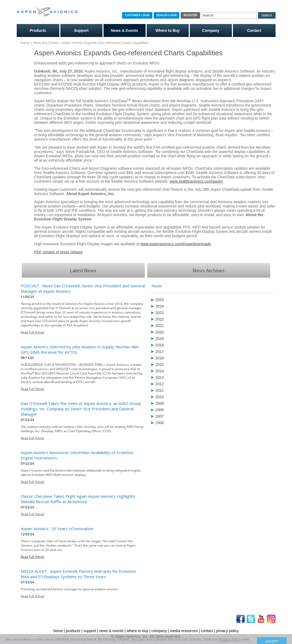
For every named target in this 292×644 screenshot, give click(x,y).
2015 (160, 364)
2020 (160, 332)
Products (38, 30)
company (159, 631)
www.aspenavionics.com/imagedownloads (176, 244)
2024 (160, 306)
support (90, 631)
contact (207, 631)
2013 (160, 377)
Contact (254, 30)
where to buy (138, 631)
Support (81, 30)
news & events (111, 631)
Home (25, 43)
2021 (160, 326)
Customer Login (137, 15)
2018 (160, 345)
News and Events (45, 43)
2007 (160, 416)
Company (211, 30)
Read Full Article (32, 332)
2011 (160, 390)
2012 (160, 384)
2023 (160, 313)
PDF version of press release (59, 252)
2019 (160, 339)
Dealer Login (167, 15)
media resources (184, 631)
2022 (160, 319)
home (58, 631)
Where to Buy (167, 30)
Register (190, 15)
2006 (160, 423)
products (73, 631)
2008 (160, 410)
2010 (160, 397)
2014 (160, 371)
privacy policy (227, 631)
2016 (160, 358)
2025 (160, 300)
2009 (160, 403)
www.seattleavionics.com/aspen (196, 181)
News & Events (124, 30)
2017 (160, 352)
